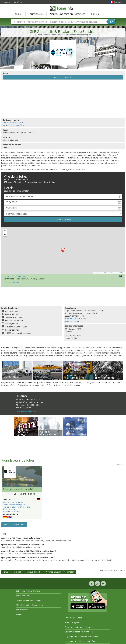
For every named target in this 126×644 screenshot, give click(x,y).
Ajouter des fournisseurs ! (14, 524)
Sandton (70, 572)
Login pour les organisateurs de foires (81, 636)
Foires (18, 14)
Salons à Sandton (11, 283)
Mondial (17, 572)
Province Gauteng (53, 572)
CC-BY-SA (122, 273)
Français (119, 2)
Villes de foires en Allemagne (29, 600)
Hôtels (95, 14)
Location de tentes (11, 511)
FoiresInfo (63, 8)
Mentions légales (72, 622)
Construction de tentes (13, 502)
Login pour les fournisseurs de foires (81, 641)
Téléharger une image (26, 411)
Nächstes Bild (40, 476)
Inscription (17, 2)
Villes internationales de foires (30, 605)
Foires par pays (23, 596)
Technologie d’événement (14, 505)
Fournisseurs (36, 14)
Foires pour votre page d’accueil (79, 627)
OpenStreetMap (109, 273)
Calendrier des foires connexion (79, 632)
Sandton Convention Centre (16, 276)
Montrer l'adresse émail (13, 122)
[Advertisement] (63, 99)
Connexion (6, 2)
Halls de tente (9, 509)
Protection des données (75, 618)
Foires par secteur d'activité (28, 591)
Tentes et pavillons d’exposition (17, 507)
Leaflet (96, 273)
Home (5, 572)
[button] (63, 250)
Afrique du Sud (33, 572)
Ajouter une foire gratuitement (67, 14)
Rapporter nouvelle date (63, 77)
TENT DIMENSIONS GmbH (20, 494)
